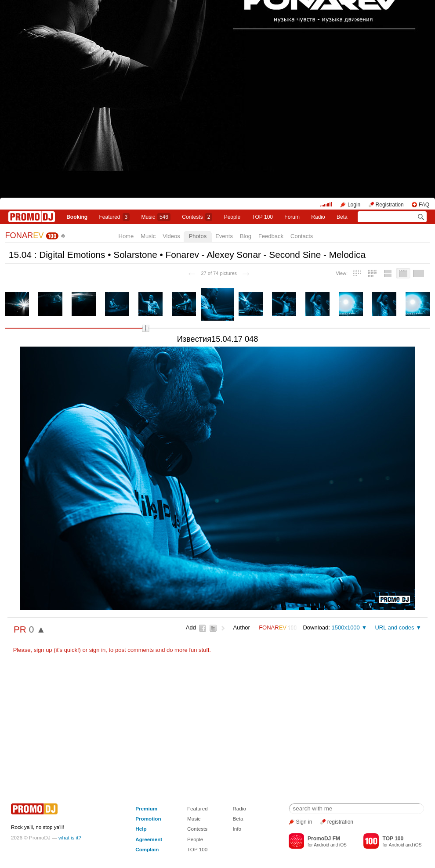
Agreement (149, 839)
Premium (146, 808)
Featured (115, 217)
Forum (292, 217)
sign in (98, 650)
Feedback (271, 236)
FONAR (25, 235)
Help (141, 829)
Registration (390, 205)
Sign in (304, 822)
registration (340, 822)
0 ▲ (37, 629)
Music (156, 217)
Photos (198, 236)
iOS (343, 845)
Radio (318, 217)
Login (354, 205)
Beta (342, 217)
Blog (246, 236)
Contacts (302, 236)
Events (224, 236)
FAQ (424, 205)
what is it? (70, 837)
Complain (147, 849)
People (232, 217)
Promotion (148, 819)
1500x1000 (345, 627)
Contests (197, 829)
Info (237, 829)
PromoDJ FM (324, 839)
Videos (171, 236)
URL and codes (394, 627)
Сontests (197, 217)
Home (126, 236)
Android (321, 845)
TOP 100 (262, 217)
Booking (77, 217)
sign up (43, 650)
